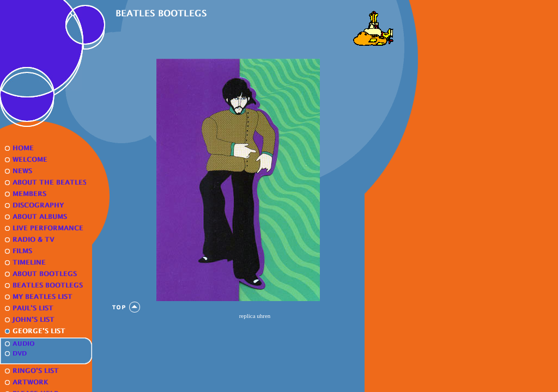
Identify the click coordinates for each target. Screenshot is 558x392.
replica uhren (255, 316)
